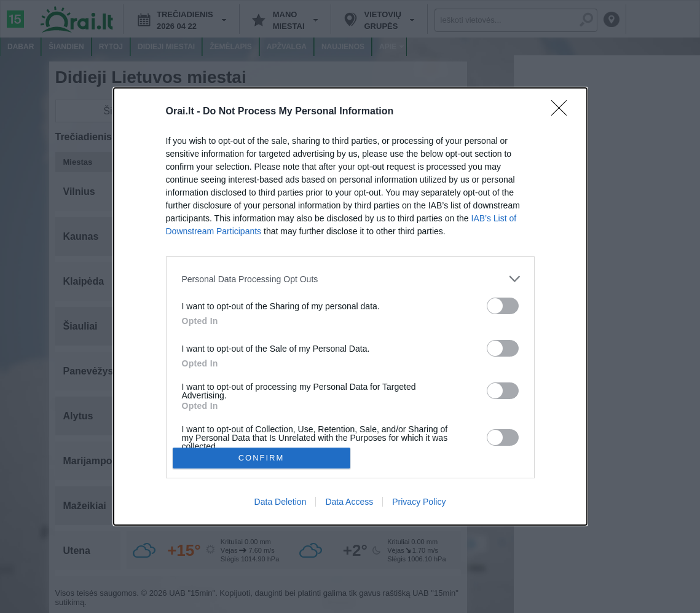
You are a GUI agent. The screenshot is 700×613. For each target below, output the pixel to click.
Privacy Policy (419, 502)
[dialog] (350, 306)
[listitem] (350, 279)
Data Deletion (281, 502)
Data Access (349, 502)
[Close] (563, 112)
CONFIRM (262, 458)
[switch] (503, 306)
